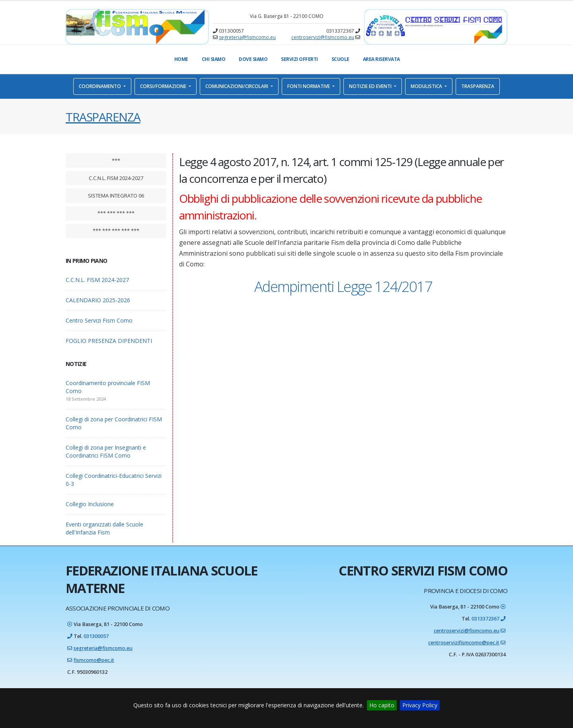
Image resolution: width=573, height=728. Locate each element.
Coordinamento (100, 86)
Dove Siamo (253, 59)
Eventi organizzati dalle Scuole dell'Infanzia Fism (104, 528)
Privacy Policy (420, 705)
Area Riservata (381, 59)
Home (181, 59)
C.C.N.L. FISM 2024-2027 (116, 178)
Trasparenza (478, 86)
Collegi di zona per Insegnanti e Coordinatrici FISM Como (106, 451)
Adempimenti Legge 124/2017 (343, 286)
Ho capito (382, 705)
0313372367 (485, 619)
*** (116, 160)
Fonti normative (309, 86)
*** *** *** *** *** (116, 231)
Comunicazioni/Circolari (237, 86)
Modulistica (427, 86)
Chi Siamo (214, 59)
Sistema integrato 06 (116, 196)
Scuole (340, 59)
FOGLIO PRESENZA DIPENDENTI (109, 341)
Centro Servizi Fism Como (99, 320)
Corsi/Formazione (164, 86)
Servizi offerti (299, 59)
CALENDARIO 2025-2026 (98, 300)
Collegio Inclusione (90, 504)
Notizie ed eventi (371, 86)
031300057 (96, 636)
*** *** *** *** (116, 213)
